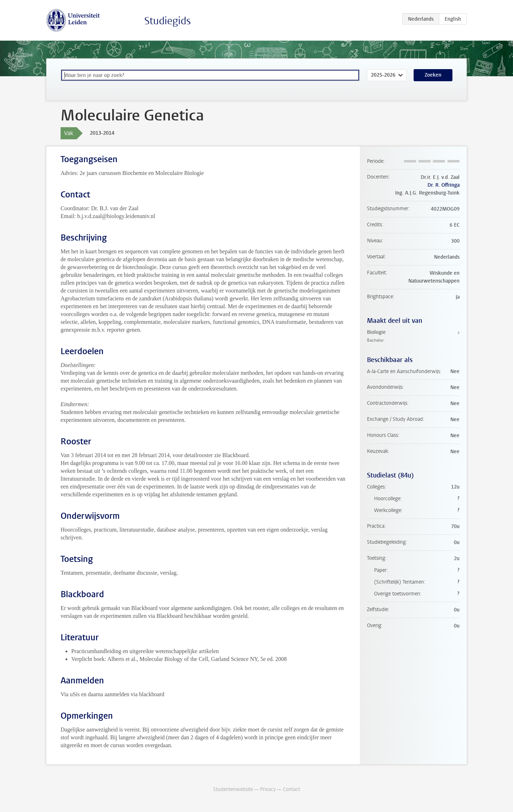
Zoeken (433, 75)
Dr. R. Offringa (444, 185)
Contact (291, 789)
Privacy (268, 789)
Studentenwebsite (233, 789)
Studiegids (168, 21)
